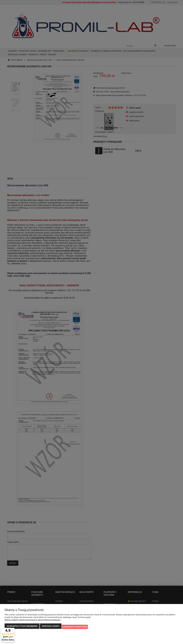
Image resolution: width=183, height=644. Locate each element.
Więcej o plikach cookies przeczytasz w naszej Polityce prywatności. (33, 621)
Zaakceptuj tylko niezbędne (22, 627)
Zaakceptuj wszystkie (75, 627)
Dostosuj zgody (51, 627)
